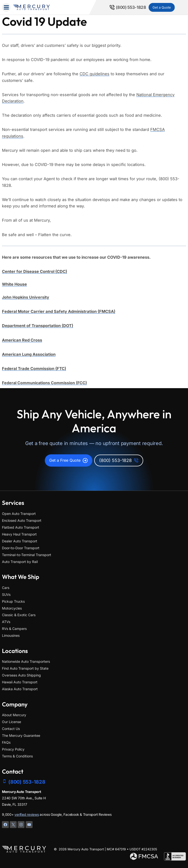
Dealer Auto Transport (20, 541)
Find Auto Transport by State (25, 668)
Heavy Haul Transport (19, 534)
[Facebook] (5, 825)
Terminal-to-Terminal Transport (27, 555)
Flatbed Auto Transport (21, 527)
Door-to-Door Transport (21, 548)
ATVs (6, 622)
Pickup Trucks (13, 601)
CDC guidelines (94, 74)
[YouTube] (29, 825)
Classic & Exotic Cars (19, 615)
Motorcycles (12, 608)
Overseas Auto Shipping (21, 675)
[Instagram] (21, 825)
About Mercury (14, 715)
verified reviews (27, 814)
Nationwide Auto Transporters (26, 662)
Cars (6, 588)
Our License (12, 722)
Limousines (11, 636)
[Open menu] (6, 7)
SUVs (6, 594)
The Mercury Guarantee (21, 735)
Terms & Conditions (17, 756)
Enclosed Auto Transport (22, 520)
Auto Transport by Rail (20, 562)
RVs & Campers (14, 629)
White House (14, 284)
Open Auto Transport (19, 514)
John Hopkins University (26, 297)
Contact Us (11, 729)
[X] (13, 825)
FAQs (6, 742)
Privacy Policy (13, 749)
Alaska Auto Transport (20, 689)
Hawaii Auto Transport (20, 682)
